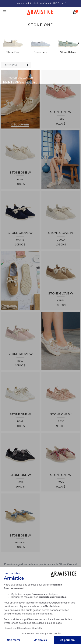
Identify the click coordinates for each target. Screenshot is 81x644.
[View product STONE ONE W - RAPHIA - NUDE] (61, 452)
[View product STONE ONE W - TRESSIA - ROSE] (61, 89)
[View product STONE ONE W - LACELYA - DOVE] (20, 391)
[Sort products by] (16, 65)
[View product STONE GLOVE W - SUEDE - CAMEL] (61, 270)
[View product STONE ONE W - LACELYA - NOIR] (20, 452)
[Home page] (40, 12)
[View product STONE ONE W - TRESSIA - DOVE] (20, 149)
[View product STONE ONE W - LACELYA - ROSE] (61, 391)
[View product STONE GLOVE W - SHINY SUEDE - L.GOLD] (61, 210)
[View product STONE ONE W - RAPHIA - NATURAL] (20, 512)
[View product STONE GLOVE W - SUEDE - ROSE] (20, 331)
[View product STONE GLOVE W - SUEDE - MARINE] (20, 210)
